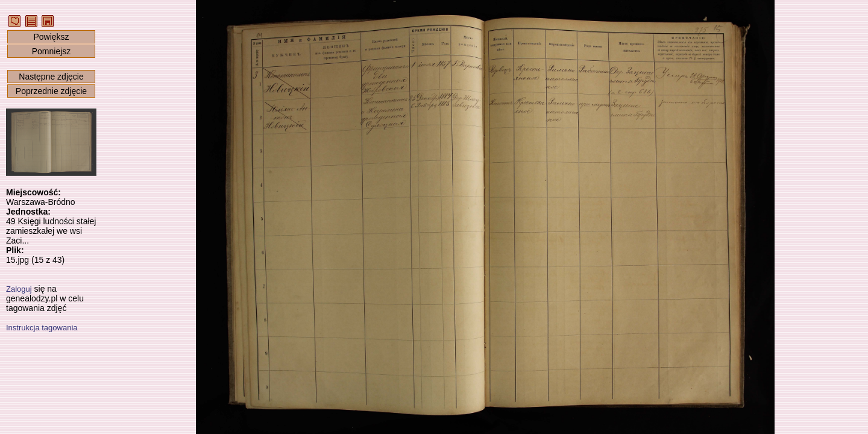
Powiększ (51, 37)
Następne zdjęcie (51, 77)
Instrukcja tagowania (42, 328)
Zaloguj (19, 289)
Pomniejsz (52, 51)
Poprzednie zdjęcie (51, 91)
